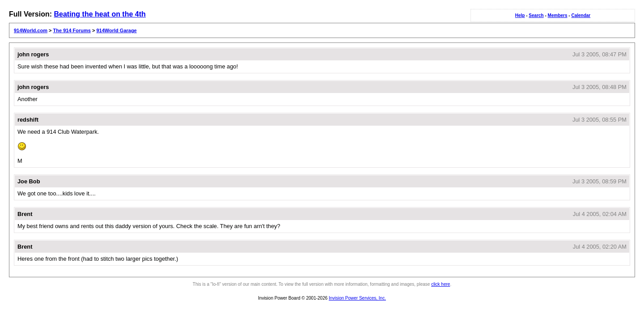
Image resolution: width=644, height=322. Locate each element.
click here (441, 284)
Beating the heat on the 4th (100, 14)
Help (520, 15)
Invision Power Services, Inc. (357, 298)
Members (558, 15)
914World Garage (116, 30)
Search (536, 15)
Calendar (581, 15)
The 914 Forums (72, 30)
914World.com (31, 30)
